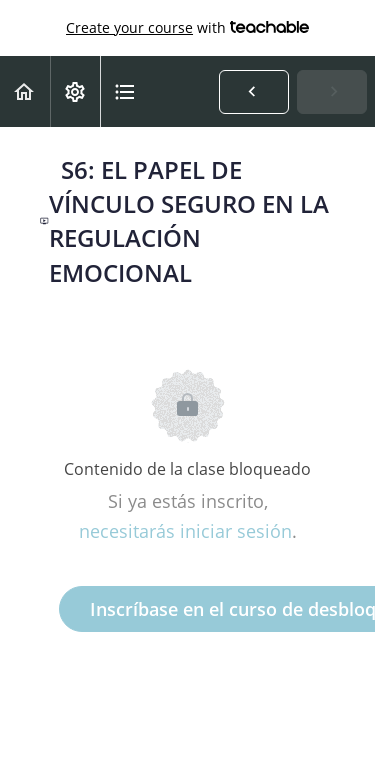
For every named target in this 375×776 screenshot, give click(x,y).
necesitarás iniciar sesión (185, 531)
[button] (25, 91)
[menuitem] (75, 91)
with (187, 28)
